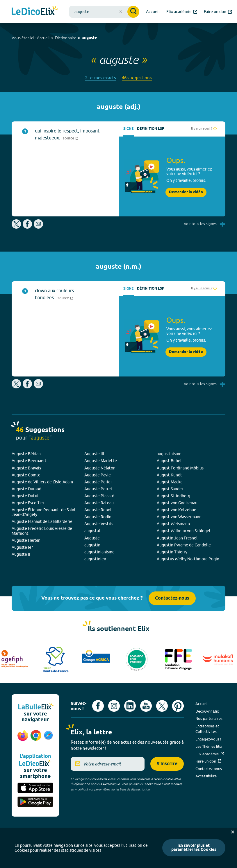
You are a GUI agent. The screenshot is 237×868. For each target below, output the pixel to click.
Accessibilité (206, 776)
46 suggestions (137, 78)
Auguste (92, 538)
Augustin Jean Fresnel (177, 538)
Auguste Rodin (98, 517)
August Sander (170, 489)
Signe (128, 129)
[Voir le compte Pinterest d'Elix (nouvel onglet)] (178, 706)
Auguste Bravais (26, 468)
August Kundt (169, 475)
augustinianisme (99, 552)
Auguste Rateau (99, 503)
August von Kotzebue (177, 510)
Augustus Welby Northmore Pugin (188, 559)
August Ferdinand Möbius (180, 468)
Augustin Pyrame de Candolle (184, 545)
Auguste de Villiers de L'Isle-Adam (42, 482)
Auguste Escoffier (28, 503)
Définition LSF (150, 129)
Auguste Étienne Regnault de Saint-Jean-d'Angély (44, 512)
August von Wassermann (179, 517)
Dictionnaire (66, 38)
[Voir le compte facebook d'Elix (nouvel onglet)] (98, 706)
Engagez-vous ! (208, 739)
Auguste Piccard (99, 496)
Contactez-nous (172, 598)
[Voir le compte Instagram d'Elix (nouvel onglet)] (114, 706)
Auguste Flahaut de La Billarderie (42, 521)
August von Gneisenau (177, 503)
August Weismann (173, 524)
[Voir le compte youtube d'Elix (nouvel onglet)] (146, 706)
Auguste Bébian (26, 454)
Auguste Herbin (26, 540)
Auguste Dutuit (26, 496)
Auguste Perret (98, 489)
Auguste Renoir (99, 510)
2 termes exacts (101, 78)
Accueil (43, 38)
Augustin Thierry (172, 552)
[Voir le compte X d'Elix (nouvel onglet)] (162, 706)
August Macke (170, 482)
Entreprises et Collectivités (207, 729)
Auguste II (21, 554)
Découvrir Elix (207, 711)
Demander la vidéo (186, 192)
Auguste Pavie (98, 475)
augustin (92, 545)
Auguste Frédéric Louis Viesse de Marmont (42, 531)
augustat (92, 531)
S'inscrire (167, 764)
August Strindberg (173, 496)
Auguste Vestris (99, 524)
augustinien (95, 559)
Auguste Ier (22, 547)
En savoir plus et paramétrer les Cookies (194, 848)
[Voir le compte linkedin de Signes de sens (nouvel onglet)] (130, 706)
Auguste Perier (98, 482)
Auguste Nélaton (100, 468)
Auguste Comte (26, 475)
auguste (89, 38)
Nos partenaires (209, 718)
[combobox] (104, 12)
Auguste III (94, 454)
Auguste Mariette (101, 461)
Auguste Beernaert (29, 461)
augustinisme (169, 454)
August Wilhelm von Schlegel (183, 531)
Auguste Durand (26, 489)
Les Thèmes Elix (209, 746)
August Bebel (169, 461)
